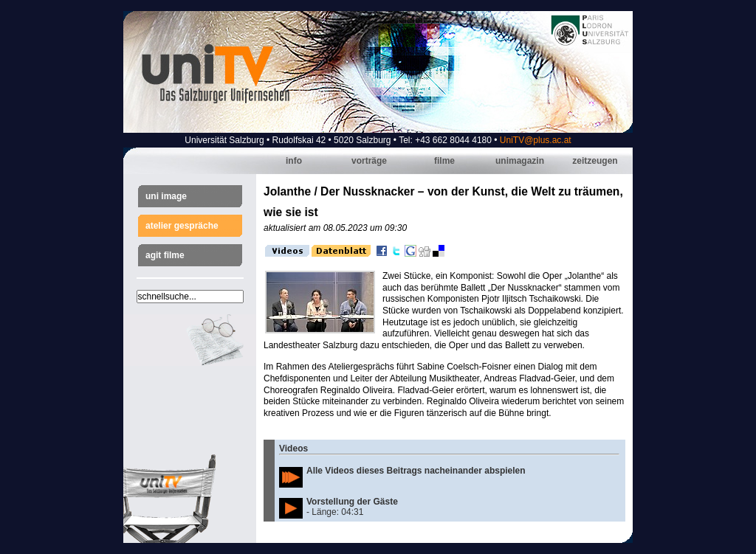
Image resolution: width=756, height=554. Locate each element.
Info (294, 161)
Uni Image (166, 196)
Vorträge (369, 161)
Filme (444, 161)
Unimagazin (520, 161)
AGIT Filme (165, 255)
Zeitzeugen (595, 161)
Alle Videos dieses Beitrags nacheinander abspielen (416, 471)
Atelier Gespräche (182, 226)
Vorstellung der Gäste (352, 502)
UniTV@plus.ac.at (536, 140)
